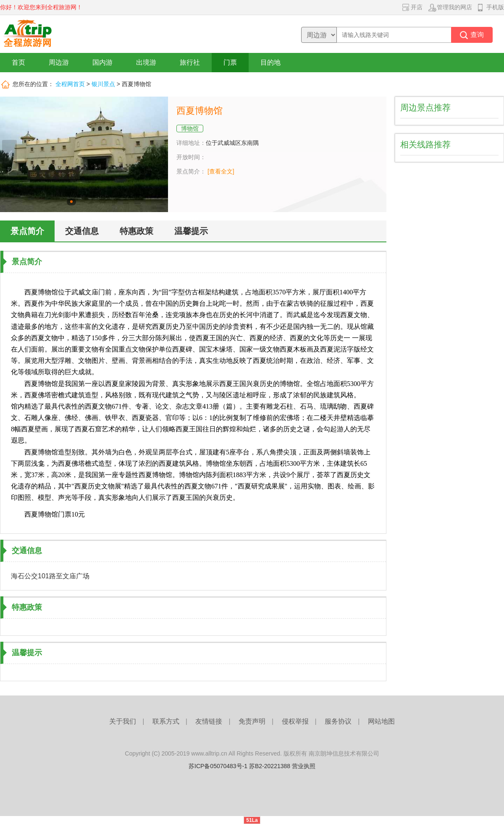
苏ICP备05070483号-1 (218, 766)
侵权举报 (295, 721)
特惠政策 (136, 231)
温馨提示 (191, 231)
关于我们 (123, 721)
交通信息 (82, 231)
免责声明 (252, 721)
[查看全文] (221, 171)
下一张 (159, 155)
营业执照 (304, 766)
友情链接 (209, 721)
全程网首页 (70, 84)
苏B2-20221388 (270, 766)
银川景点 (103, 84)
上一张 (9, 155)
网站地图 (381, 721)
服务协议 (338, 721)
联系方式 (166, 721)
